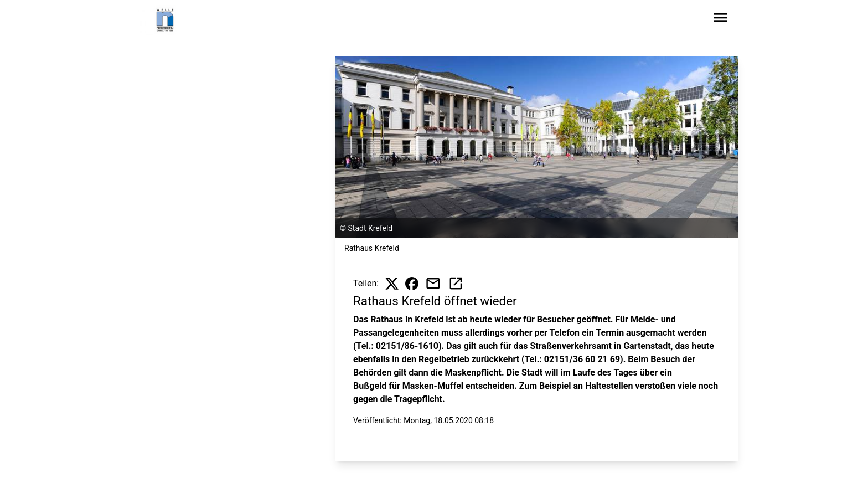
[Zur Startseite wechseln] (165, 20)
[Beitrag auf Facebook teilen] (412, 284)
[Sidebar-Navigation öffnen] (721, 20)
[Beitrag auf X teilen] (392, 284)
